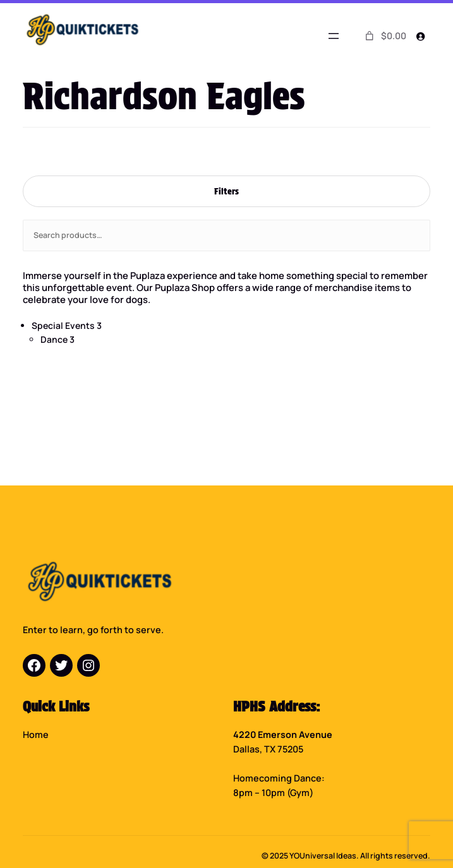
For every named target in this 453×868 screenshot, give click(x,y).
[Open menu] (334, 36)
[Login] (420, 36)
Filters (226, 191)
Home (36, 735)
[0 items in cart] (384, 36)
